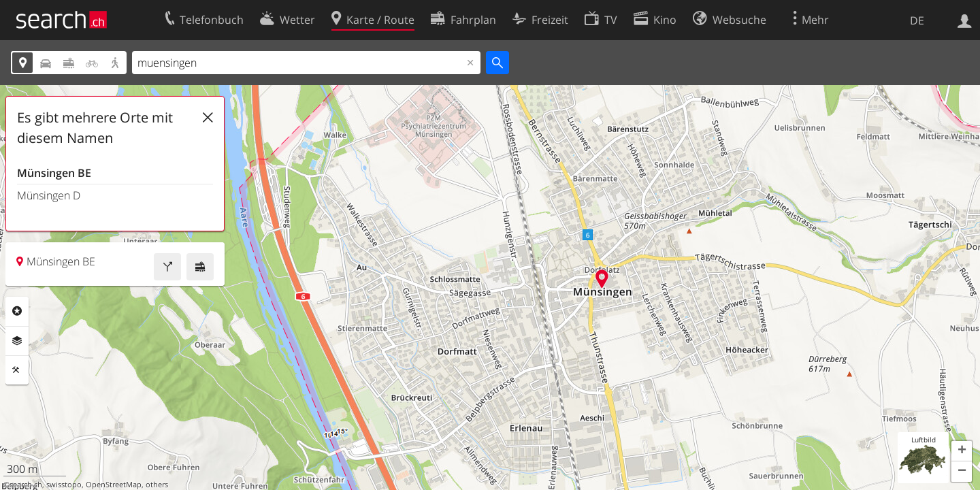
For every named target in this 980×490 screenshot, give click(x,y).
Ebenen (17, 341)
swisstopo (64, 485)
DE (917, 20)
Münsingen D (49, 195)
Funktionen (17, 370)
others (157, 485)
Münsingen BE (54, 173)
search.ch (26, 485)
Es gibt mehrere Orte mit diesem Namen (95, 128)
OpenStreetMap (114, 485)
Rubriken (17, 311)
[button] (962, 451)
